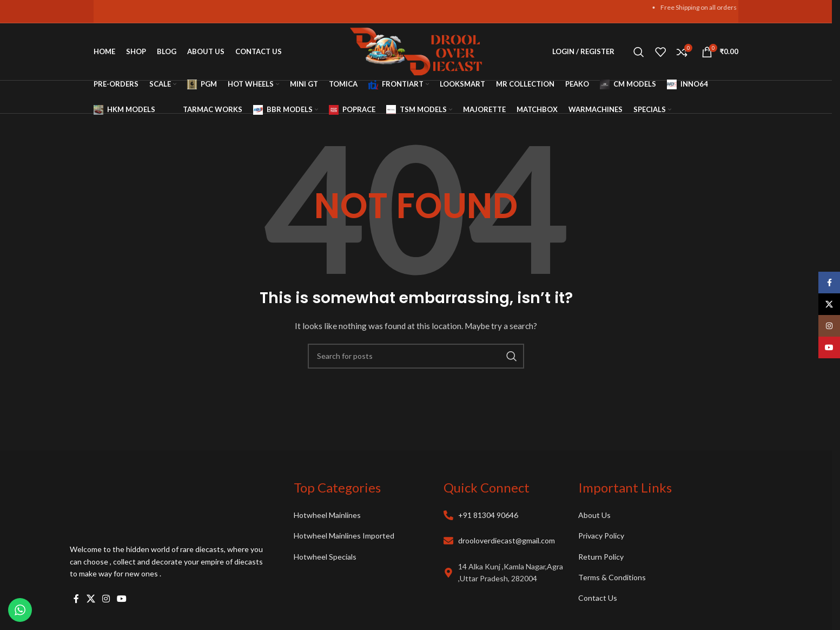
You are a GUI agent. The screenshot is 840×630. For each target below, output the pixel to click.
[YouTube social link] (122, 599)
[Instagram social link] (106, 599)
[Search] (639, 52)
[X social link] (91, 599)
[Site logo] (416, 51)
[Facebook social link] (76, 599)
